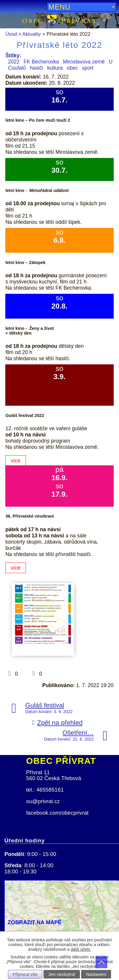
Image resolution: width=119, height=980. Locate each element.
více (16, 461)
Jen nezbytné (62, 974)
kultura (55, 68)
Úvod (11, 34)
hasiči (37, 68)
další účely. (81, 949)
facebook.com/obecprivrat (57, 813)
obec (72, 68)
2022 (14, 62)
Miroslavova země (84, 62)
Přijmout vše (25, 974)
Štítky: (13, 56)
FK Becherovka (41, 62)
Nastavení (96, 974)
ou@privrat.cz (43, 801)
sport (88, 68)
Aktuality (32, 34)
